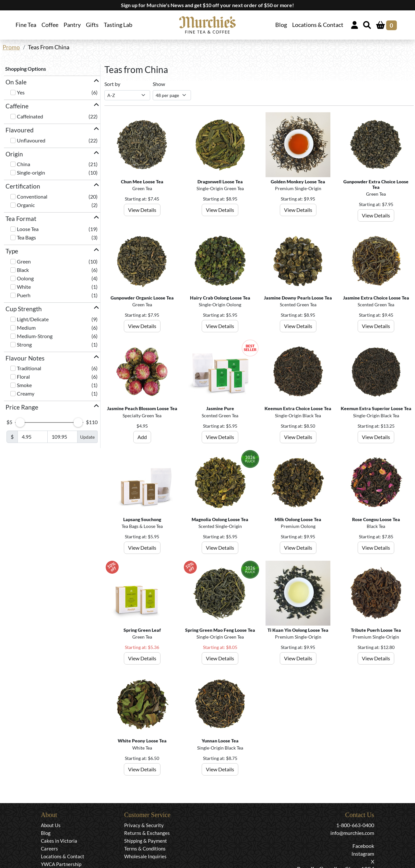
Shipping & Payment (146, 841)
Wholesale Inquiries (145, 856)
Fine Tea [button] (26, 25)
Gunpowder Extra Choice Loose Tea (376, 184)
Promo (11, 47)
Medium (26, 328)
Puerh (24, 295)
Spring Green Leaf (142, 630)
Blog (281, 25)
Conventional (32, 196)
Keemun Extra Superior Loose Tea (376, 408)
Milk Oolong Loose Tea (298, 519)
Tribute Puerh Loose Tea (376, 630)
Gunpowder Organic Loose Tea (142, 298)
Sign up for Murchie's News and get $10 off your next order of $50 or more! (207, 5)
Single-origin (31, 172)
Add (142, 437)
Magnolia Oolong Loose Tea (220, 519)
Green (24, 261)
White (24, 287)
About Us (51, 825)
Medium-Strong (35, 336)
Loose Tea (28, 229)
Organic (26, 205)
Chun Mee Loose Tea (142, 182)
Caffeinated (30, 116)
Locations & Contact (318, 25)
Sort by (112, 84)
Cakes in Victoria (59, 841)
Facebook (363, 846)
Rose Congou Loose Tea (376, 519)
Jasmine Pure (220, 408)
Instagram (363, 854)
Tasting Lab (118, 25)
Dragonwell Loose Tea (220, 182)
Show (159, 84)
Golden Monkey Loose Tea (298, 182)
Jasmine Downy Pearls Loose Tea (298, 298)
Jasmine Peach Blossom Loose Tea (142, 408)
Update (87, 437)
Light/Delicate (33, 319)
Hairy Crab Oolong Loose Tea (220, 298)
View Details (142, 210)
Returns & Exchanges (147, 833)
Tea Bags (26, 237)
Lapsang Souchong (142, 519)
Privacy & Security (144, 825)
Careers (49, 849)
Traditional (29, 368)
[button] (52, 82)
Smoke (24, 385)
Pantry (72, 25)
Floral (23, 377)
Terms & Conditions (145, 849)
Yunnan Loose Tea (220, 741)
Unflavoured (31, 140)
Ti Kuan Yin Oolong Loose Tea (298, 630)
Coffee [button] (50, 25)
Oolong (25, 278)
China (24, 164)
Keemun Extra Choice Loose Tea (298, 408)
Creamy (26, 393)
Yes (21, 92)
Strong (24, 344)
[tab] (52, 82)
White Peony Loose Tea (142, 741)
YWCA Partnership (61, 864)
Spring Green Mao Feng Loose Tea (220, 630)
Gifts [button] (92, 25)
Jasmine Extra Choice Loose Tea (376, 298)
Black (23, 270)
